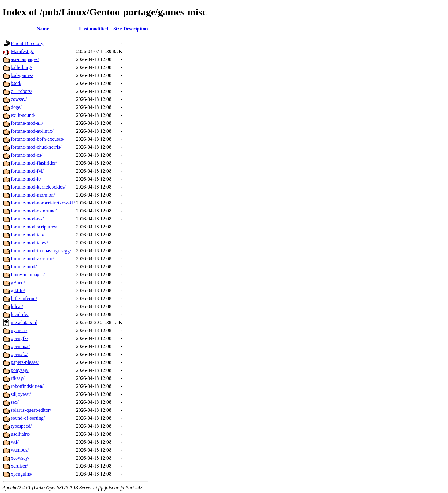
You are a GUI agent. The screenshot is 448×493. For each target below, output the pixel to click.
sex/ (15, 402)
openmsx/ (20, 346)
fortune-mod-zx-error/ (32, 259)
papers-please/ (25, 362)
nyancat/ (19, 330)
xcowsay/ (20, 458)
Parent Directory (27, 43)
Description (136, 29)
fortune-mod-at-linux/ (32, 131)
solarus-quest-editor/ (31, 410)
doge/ (16, 107)
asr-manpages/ (25, 59)
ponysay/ (20, 370)
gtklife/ (18, 290)
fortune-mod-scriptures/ (34, 227)
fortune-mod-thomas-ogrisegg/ (41, 251)
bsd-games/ (22, 75)
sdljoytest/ (21, 394)
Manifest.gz (22, 51)
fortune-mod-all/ (27, 123)
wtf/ (15, 442)
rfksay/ (17, 378)
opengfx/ (19, 338)
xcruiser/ (19, 466)
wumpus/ (20, 450)
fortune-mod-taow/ (29, 243)
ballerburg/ (21, 67)
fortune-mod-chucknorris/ (36, 147)
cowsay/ (19, 99)
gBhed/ (18, 283)
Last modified (94, 29)
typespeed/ (21, 426)
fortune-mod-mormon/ (33, 195)
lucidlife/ (20, 314)
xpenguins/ (21, 474)
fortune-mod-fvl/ (27, 171)
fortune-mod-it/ (26, 179)
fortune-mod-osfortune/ (34, 211)
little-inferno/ (24, 298)
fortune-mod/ (24, 267)
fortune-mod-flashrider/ (34, 163)
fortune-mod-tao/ (27, 235)
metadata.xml (24, 322)
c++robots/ (21, 91)
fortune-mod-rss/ (27, 219)
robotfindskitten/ (27, 386)
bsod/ (16, 83)
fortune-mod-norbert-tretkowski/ (43, 203)
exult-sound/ (23, 115)
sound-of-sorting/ (28, 418)
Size (118, 29)
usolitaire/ (21, 434)
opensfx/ (19, 354)
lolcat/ (17, 306)
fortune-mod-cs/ (27, 155)
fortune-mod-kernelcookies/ (38, 187)
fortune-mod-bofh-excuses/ (37, 139)
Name (43, 29)
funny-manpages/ (28, 275)
